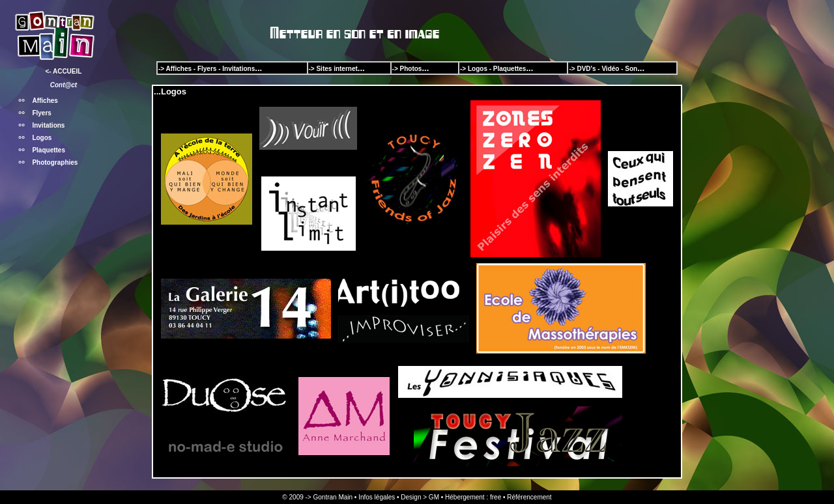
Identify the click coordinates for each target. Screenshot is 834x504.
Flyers (41, 113)
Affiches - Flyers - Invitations (211, 69)
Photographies (55, 162)
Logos (42, 138)
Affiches (45, 101)
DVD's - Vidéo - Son (607, 69)
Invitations (48, 125)
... (425, 68)
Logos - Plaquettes (497, 69)
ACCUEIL (67, 71)
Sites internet (337, 69)
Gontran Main (333, 497)
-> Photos (407, 69)
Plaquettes (49, 150)
